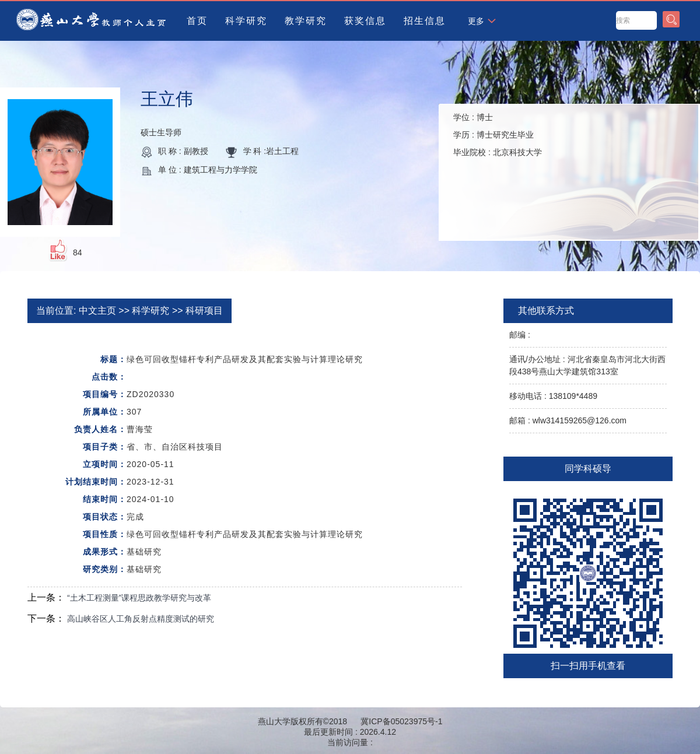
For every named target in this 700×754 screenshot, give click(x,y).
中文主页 (97, 311)
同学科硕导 (588, 469)
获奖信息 (365, 21)
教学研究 (306, 21)
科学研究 (246, 21)
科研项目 (204, 311)
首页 (197, 21)
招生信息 (425, 21)
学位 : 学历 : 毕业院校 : (498, 135)
